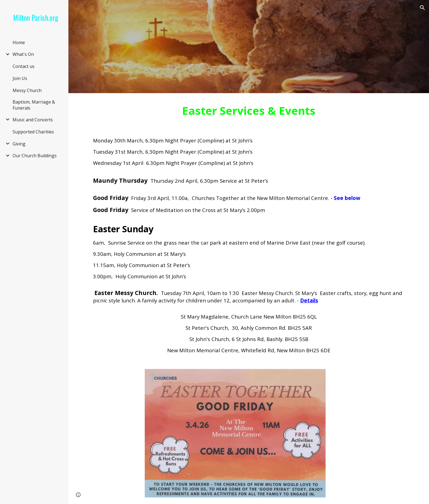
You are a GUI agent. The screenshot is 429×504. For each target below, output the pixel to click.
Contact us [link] (24, 66)
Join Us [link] (20, 78)
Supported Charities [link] (33, 132)
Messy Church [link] (27, 90)
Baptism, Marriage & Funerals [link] (34, 105)
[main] (249, 111)
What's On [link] (23, 54)
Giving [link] (19, 144)
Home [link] (19, 42)
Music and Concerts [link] (33, 120)
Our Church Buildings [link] (35, 156)
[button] (422, 8)
